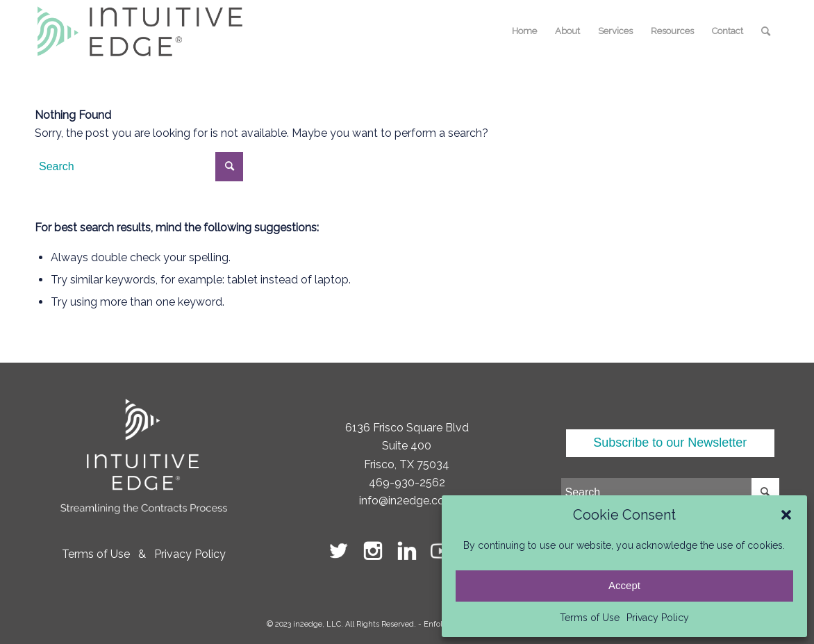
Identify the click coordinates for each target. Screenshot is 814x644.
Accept (624, 585)
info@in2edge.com (407, 501)
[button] (786, 515)
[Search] (766, 31)
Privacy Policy (658, 618)
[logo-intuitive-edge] (140, 31)
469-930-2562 (407, 482)
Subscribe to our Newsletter (670, 443)
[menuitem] (524, 31)
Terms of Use (590, 618)
